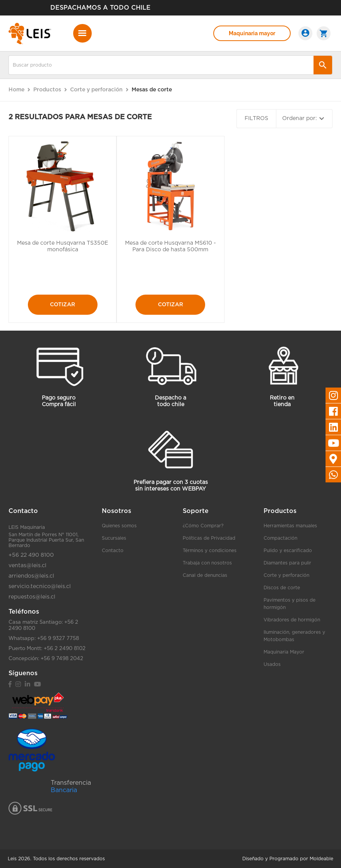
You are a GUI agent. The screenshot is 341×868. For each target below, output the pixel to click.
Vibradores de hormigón (292, 620)
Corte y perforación (286, 575)
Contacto (113, 551)
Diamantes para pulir (287, 563)
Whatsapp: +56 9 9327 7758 (44, 639)
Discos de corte (282, 588)
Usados (272, 664)
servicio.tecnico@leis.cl (40, 587)
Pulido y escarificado (288, 551)
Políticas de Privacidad (209, 538)
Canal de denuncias (205, 575)
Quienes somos (119, 526)
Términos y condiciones (210, 551)
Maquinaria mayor (252, 33)
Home (16, 90)
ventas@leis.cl (27, 566)
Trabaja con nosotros (207, 563)
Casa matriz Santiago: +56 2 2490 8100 (43, 625)
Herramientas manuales (290, 526)
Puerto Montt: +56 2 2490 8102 (47, 649)
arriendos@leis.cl (31, 576)
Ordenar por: (304, 118)
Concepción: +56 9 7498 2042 (46, 659)
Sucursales (114, 538)
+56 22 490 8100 (31, 555)
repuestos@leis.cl (32, 597)
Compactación (280, 538)
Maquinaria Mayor (284, 652)
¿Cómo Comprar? (203, 526)
